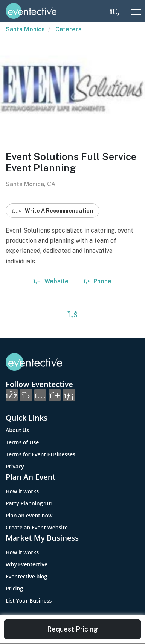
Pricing (14, 588)
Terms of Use (22, 442)
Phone (98, 281)
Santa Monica (25, 29)
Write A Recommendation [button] (53, 211)
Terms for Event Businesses (40, 454)
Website (51, 281)
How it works (22, 491)
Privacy (15, 466)
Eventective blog (26, 576)
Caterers (69, 29)
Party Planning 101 (29, 503)
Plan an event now (29, 515)
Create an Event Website (37, 527)
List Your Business (29, 600)
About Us (17, 430)
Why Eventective (27, 564)
